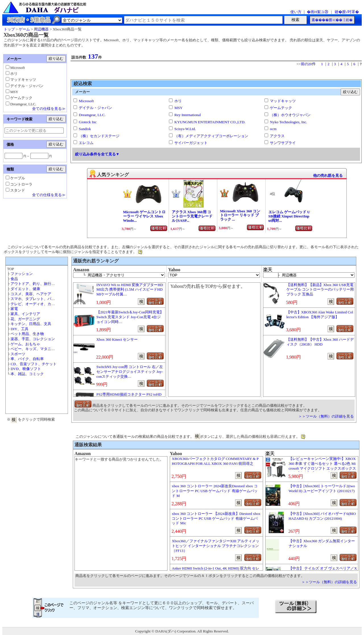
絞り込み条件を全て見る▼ (97, 154)
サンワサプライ (283, 143)
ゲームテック (281, 108)
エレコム (86, 143)
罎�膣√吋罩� (347, 12)
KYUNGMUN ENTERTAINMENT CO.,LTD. (210, 122)
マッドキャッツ (283, 101)
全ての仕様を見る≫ (49, 109)
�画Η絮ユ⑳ (318, 12)
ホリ (178, 101)
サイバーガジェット (191, 143)
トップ (9, 29)
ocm (273, 129)
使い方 (296, 12)
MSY (178, 108)
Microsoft (86, 101)
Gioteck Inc (88, 122)
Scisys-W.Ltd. (185, 129)
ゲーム (24, 29)
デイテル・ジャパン (95, 108)
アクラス (277, 136)
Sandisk (85, 129)
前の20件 (308, 64)
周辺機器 (41, 29)
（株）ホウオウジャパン (290, 115)
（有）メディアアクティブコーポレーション (211, 136)
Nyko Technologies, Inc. (288, 122)
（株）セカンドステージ (99, 136)
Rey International (188, 115)
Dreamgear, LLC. (92, 115)
